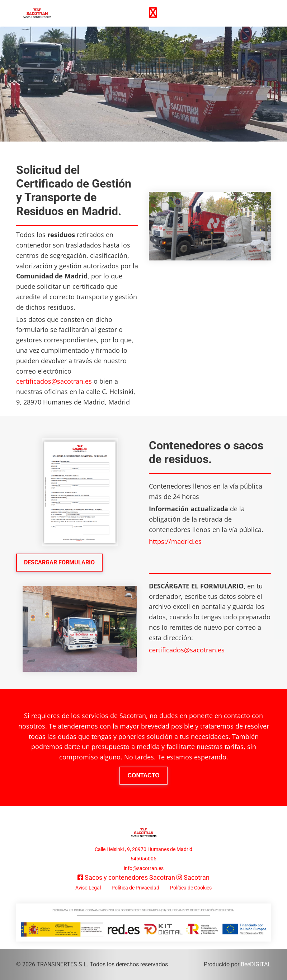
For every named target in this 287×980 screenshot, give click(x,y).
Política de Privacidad (135, 888)
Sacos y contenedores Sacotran (130, 877)
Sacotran (197, 877)
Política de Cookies (191, 888)
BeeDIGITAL (256, 964)
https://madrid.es (175, 541)
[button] (59, 563)
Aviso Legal (88, 888)
